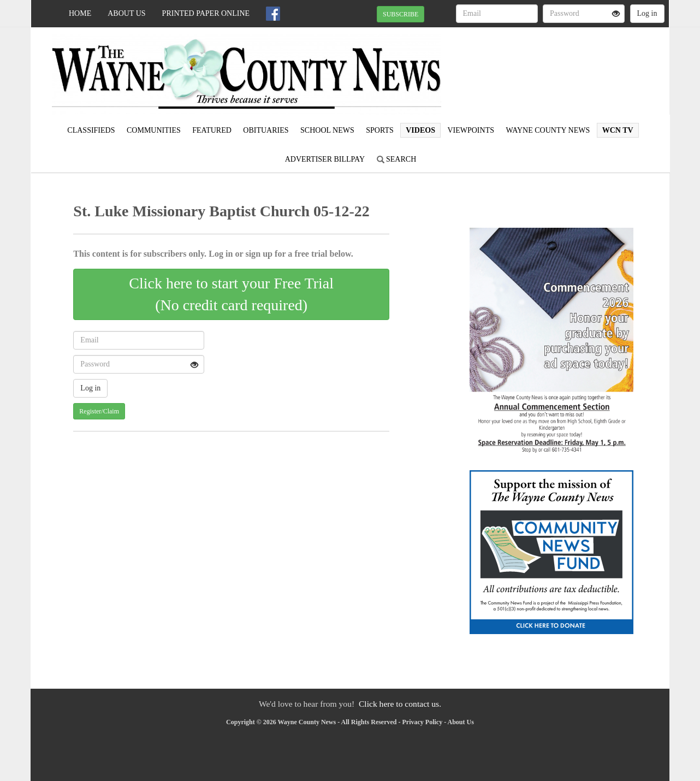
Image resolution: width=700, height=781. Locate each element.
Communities (154, 130)
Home (80, 13)
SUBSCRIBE (401, 14)
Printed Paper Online (206, 13)
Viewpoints (471, 130)
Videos (420, 130)
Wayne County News (548, 130)
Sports (380, 130)
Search (397, 159)
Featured (212, 130)
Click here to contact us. (400, 704)
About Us (126, 13)
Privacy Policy (423, 722)
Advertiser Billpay (325, 159)
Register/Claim (99, 411)
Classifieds (91, 130)
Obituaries (266, 130)
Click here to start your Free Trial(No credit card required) (231, 294)
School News (327, 130)
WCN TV (618, 130)
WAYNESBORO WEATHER (569, 66)
